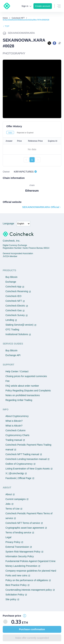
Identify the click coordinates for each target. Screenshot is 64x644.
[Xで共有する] (49, 43)
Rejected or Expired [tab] (25, 133)
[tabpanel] (32, 150)
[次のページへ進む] (38, 160)
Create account (43, 6)
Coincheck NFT (18, 18)
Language (8, 223)
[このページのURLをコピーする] (60, 43)
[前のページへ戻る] (26, 160)
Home (5, 18)
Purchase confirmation (32, 629)
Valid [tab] (10, 133)
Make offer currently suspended (32, 638)
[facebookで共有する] (54, 43)
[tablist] (32, 132)
